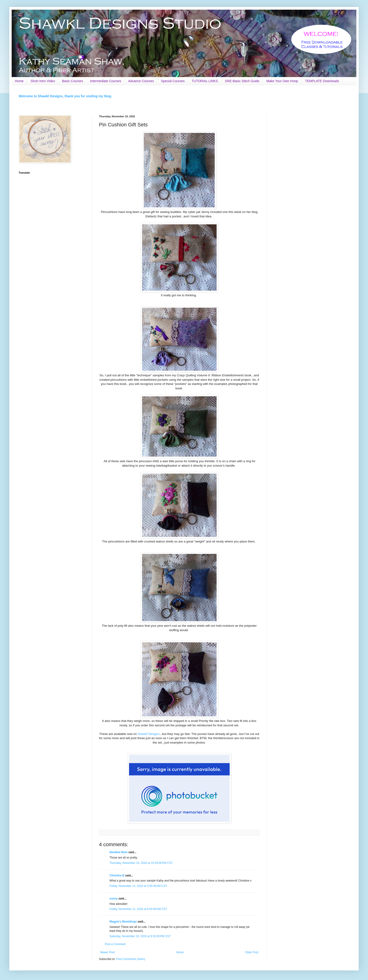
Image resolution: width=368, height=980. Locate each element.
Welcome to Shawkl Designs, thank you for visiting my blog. (65, 96)
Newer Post (107, 952)
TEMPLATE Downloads (322, 81)
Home (19, 81)
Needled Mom (119, 852)
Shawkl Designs (149, 734)
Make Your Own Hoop (282, 81)
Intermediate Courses (106, 81)
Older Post (252, 952)
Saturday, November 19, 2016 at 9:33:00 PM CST (140, 936)
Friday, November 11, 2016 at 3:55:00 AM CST (138, 886)
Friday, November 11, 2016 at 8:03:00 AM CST (138, 909)
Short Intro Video (43, 81)
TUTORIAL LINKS (205, 81)
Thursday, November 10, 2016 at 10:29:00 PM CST (141, 863)
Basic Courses (72, 81)
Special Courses (173, 81)
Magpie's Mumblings (123, 922)
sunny (114, 899)
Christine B (117, 876)
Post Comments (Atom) (131, 959)
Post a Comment (115, 944)
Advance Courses (141, 81)
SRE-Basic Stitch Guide (242, 81)
